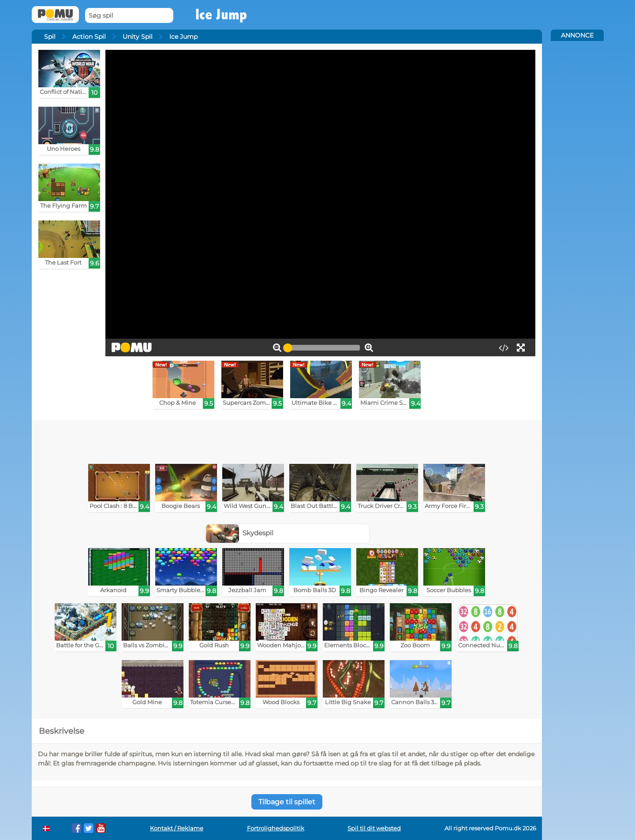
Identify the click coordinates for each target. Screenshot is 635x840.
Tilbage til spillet (287, 802)
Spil (50, 37)
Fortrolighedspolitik (276, 828)
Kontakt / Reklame (177, 828)
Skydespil (240, 533)
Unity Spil (138, 37)
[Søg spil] (129, 16)
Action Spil (89, 37)
